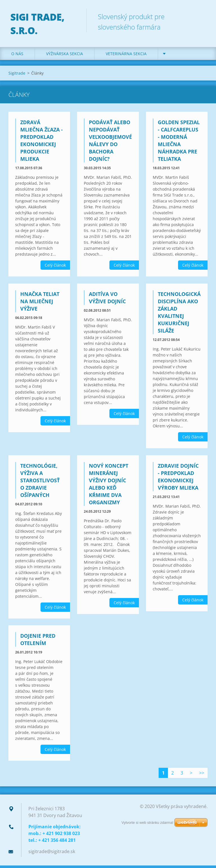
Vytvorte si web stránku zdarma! (147, 823)
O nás (17, 56)
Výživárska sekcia (65, 56)
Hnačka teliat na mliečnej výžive (40, 304)
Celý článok (55, 268)
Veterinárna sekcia (126, 56)
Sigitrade (17, 76)
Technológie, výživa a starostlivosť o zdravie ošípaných (40, 483)
